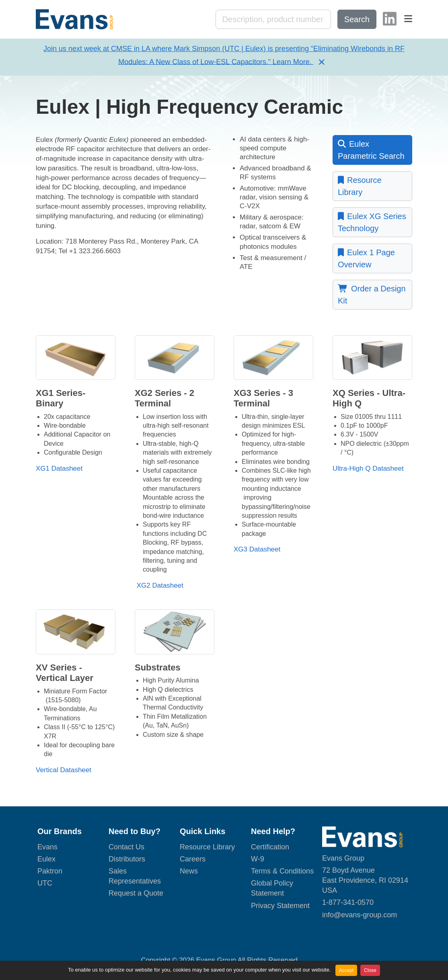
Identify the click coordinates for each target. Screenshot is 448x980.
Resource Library (360, 186)
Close (370, 970)
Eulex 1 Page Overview (366, 258)
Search (357, 20)
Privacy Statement (280, 906)
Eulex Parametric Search (371, 150)
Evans (47, 847)
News (189, 872)
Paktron (50, 872)
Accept (346, 970)
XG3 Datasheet (257, 550)
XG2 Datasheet (159, 586)
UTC (45, 884)
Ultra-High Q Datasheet (368, 469)
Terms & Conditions (282, 872)
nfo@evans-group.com (360, 915)
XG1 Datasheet (59, 469)
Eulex (46, 859)
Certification (270, 847)
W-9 (258, 859)
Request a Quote (136, 894)
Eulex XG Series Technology (372, 222)
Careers (193, 859)
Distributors (127, 859)
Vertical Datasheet (64, 770)
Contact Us (126, 847)
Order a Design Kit (372, 294)
